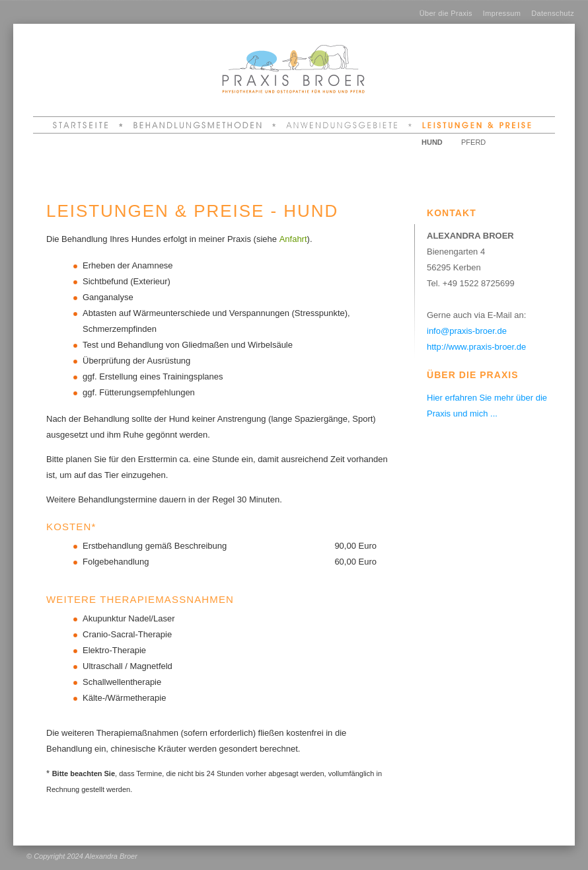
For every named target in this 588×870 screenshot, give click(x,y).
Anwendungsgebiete (344, 125)
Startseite (87, 125)
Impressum (502, 13)
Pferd (473, 142)
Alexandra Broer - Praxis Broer (271, 52)
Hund (432, 142)
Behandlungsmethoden (199, 125)
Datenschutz (553, 13)
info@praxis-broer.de (467, 331)
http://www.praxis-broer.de (476, 347)
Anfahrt (293, 239)
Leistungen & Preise (474, 125)
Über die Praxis (446, 13)
